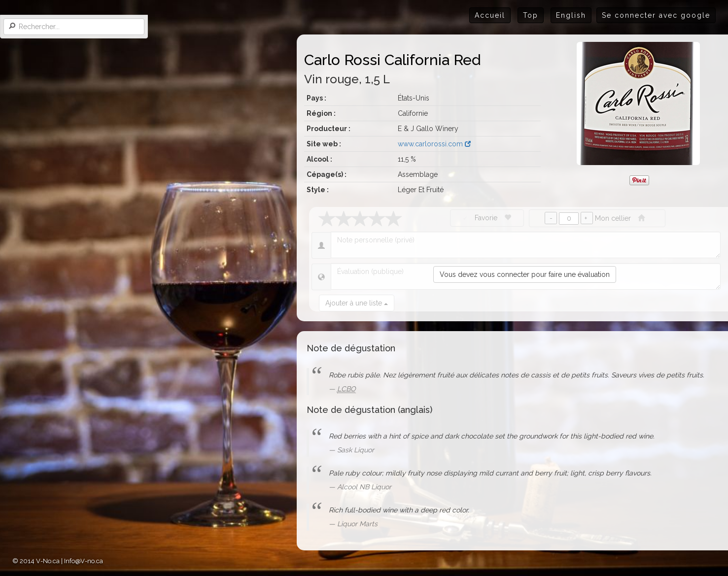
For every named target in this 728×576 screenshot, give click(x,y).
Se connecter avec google (656, 15)
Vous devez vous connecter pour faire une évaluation (525, 274)
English (571, 15)
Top (531, 15)
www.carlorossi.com (434, 144)
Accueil (490, 15)
